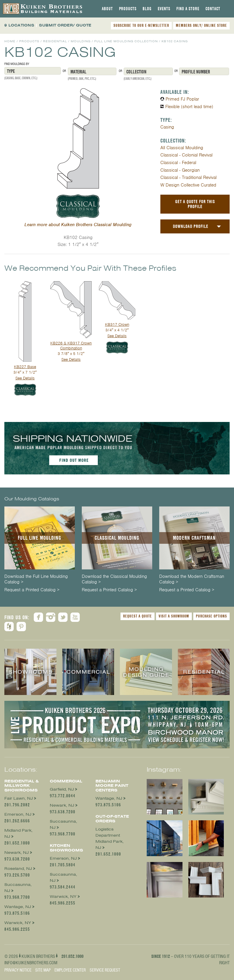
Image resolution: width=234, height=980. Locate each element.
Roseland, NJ (18, 869)
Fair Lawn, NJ (19, 798)
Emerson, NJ (18, 814)
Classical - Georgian (180, 170)
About (107, 9)
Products (128, 9)
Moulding (81, 41)
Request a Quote (138, 616)
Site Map (43, 970)
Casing (167, 127)
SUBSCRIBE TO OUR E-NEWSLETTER (141, 25)
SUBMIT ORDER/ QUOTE (65, 25)
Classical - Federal (178, 163)
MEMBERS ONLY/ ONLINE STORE (201, 25)
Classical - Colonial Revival (186, 155)
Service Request (105, 970)
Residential (55, 41)
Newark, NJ (17, 853)
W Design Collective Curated (188, 185)
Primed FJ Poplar (182, 99)
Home (10, 41)
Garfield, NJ (62, 789)
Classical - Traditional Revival (188, 177)
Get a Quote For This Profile (195, 204)
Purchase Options (211, 616)
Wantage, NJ (18, 907)
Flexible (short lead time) (189, 107)
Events (164, 9)
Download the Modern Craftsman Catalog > (192, 579)
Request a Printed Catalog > (32, 590)
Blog (147, 9)
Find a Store (188, 9)
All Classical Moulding (182, 148)
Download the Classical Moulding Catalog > (114, 579)
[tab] (107, 9)
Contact (213, 9)
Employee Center (70, 970)
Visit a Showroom (174, 616)
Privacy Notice (18, 970)
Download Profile (191, 226)
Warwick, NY (18, 923)
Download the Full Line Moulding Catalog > (36, 579)
